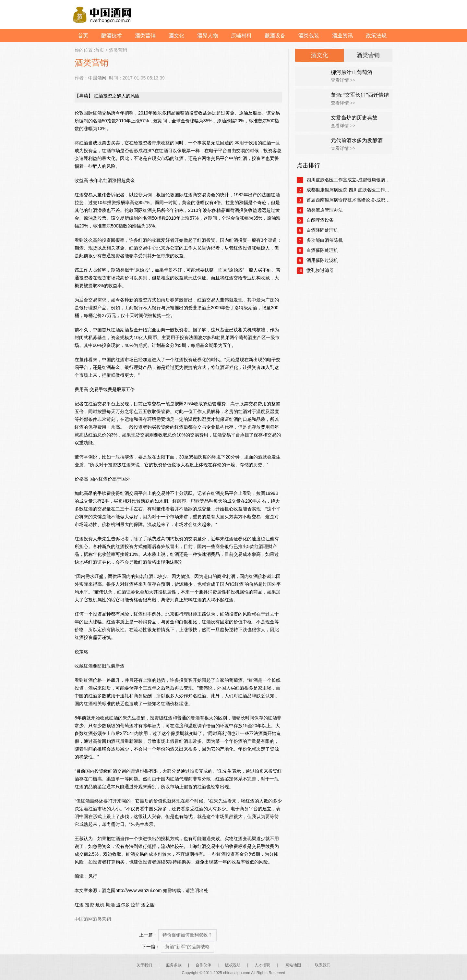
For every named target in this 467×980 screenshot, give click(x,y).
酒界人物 (208, 36)
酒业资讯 (342, 36)
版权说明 (233, 965)
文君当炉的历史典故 (354, 118)
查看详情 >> (343, 80)
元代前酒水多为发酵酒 (357, 140)
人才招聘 (262, 965)
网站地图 (293, 965)
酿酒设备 (275, 36)
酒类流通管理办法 (325, 210)
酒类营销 (145, 36)
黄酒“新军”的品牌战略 (187, 947)
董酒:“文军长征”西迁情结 (360, 95)
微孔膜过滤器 (320, 270)
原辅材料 (241, 36)
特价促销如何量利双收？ (187, 935)
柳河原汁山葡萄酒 (352, 72)
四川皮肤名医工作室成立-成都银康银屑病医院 (349, 180)
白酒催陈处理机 (322, 250)
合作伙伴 (203, 965)
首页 (83, 36)
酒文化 (176, 36)
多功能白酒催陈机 (325, 240)
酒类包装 (309, 36)
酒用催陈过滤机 (322, 260)
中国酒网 (97, 78)
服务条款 (174, 965)
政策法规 (376, 36)
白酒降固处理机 (322, 230)
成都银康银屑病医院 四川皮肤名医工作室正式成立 (349, 190)
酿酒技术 (112, 36)
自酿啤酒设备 (320, 220)
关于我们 (144, 965)
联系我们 (323, 965)
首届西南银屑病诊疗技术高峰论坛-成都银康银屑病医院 (349, 200)
